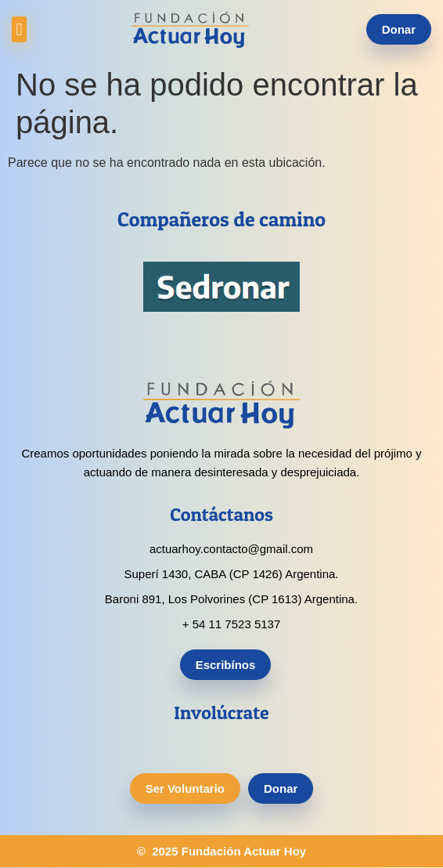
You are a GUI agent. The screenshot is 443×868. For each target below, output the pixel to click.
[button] (19, 29)
